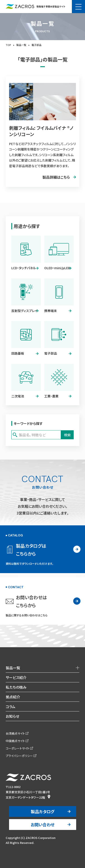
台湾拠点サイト (15, 733)
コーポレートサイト (18, 748)
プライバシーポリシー (19, 756)
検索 (67, 435)
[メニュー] (78, 7)
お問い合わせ (43, 825)
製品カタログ (43, 811)
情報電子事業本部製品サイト (35, 7)
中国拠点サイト (15, 741)
